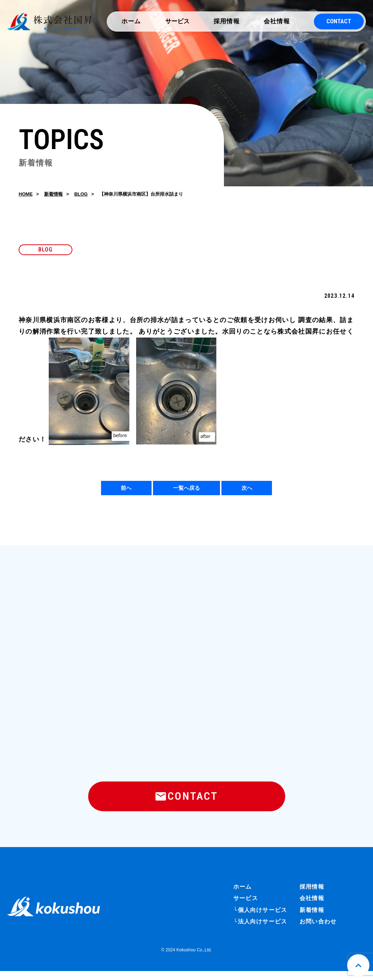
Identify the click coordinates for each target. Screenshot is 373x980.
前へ (126, 490)
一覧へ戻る (186, 490)
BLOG (81, 195)
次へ (247, 490)
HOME (26, 195)
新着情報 (53, 195)
